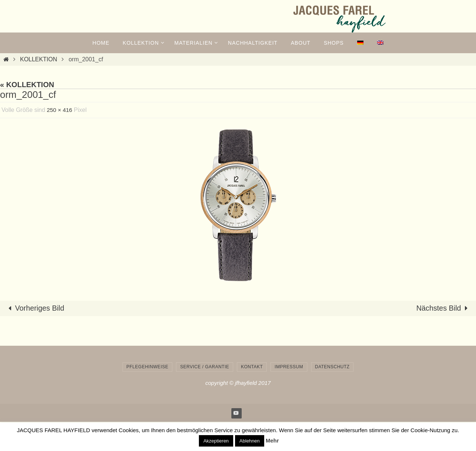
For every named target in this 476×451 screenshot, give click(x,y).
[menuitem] (360, 43)
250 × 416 (60, 110)
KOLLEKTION (38, 59)
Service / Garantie (205, 367)
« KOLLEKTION (27, 85)
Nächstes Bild (444, 308)
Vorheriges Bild (35, 308)
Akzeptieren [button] (216, 441)
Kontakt (252, 367)
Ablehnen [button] (250, 441)
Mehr (272, 440)
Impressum (289, 367)
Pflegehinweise (148, 367)
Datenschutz (332, 367)
